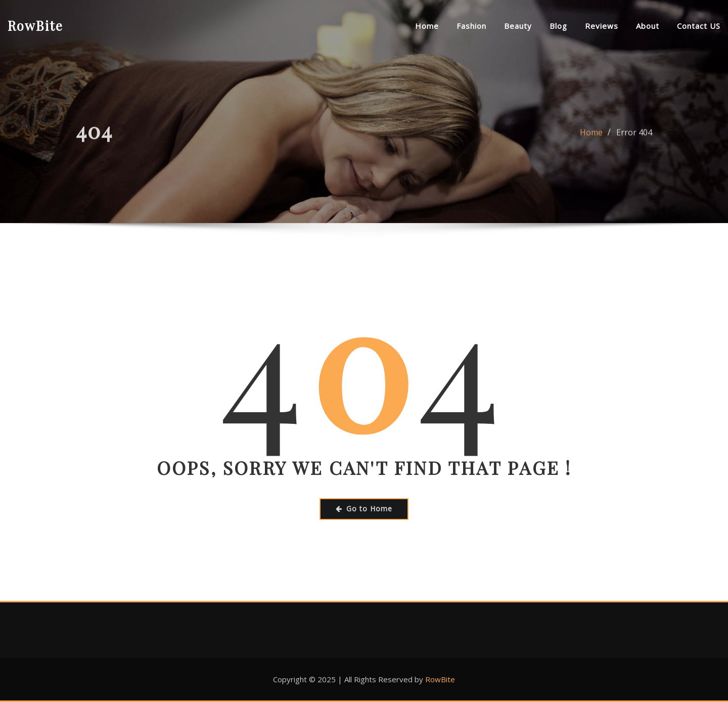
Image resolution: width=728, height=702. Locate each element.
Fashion (471, 26)
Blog (558, 26)
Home (427, 26)
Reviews (602, 26)
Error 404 (634, 136)
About (648, 26)
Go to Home (364, 509)
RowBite (35, 25)
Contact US (699, 26)
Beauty (518, 26)
